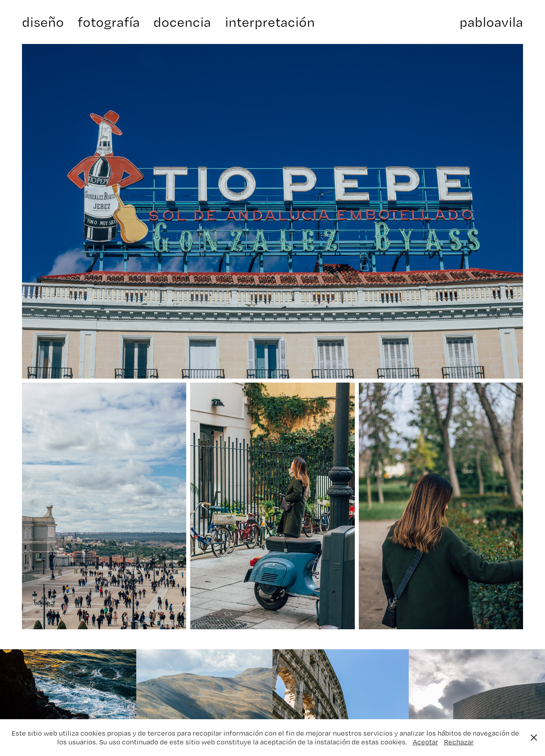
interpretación (270, 22)
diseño (43, 22)
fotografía (109, 22)
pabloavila (491, 22)
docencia (182, 22)
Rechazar (459, 742)
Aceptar (426, 742)
